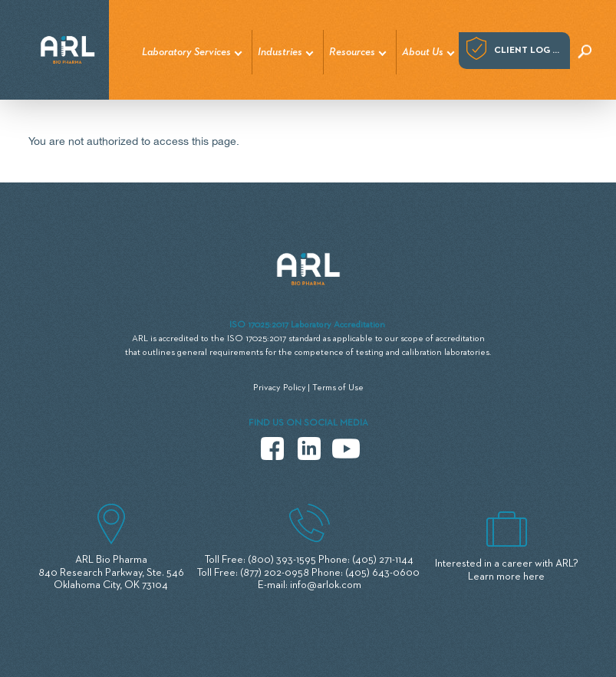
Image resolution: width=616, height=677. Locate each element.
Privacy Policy (280, 388)
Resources (352, 52)
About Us (423, 52)
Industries (280, 52)
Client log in (528, 51)
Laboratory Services (186, 52)
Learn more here (506, 577)
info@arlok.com (326, 585)
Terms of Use (338, 388)
